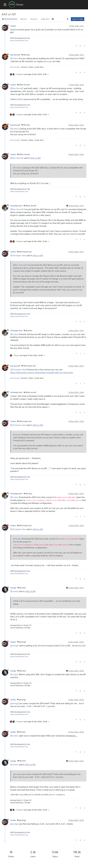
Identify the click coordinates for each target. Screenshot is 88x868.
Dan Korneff (15, 55)
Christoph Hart (16, 206)
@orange (47, 61)
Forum (20, 5)
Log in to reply (78, 19)
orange (13, 588)
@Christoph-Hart (18, 256)
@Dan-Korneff (17, 88)
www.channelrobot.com (19, 41)
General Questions (10, 19)
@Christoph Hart (24, 252)
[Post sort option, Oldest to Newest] (68, 19)
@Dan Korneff (23, 85)
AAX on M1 (35, 158)
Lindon (13, 26)
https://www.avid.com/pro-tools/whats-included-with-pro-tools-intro (42, 373)
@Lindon (26, 55)
